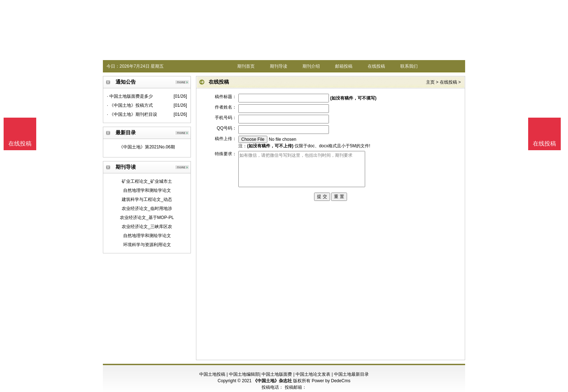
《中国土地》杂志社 (272, 381)
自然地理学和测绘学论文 (147, 190)
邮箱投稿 (344, 66)
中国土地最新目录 (351, 374)
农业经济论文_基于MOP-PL (147, 218)
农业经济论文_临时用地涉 (147, 208)
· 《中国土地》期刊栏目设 (132, 114)
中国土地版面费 (277, 374)
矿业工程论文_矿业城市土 (147, 181)
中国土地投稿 (212, 374)
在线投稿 (376, 66)
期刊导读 (279, 66)
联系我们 (409, 66)
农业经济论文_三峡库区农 (147, 227)
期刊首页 (246, 66)
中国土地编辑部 (244, 374)
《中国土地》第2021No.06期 (147, 147)
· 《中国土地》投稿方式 (130, 105)
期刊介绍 (311, 66)
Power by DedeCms (331, 381)
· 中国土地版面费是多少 (130, 96)
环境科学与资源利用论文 (147, 245)
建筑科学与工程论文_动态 (147, 199)
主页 (430, 82)
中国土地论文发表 (313, 374)
